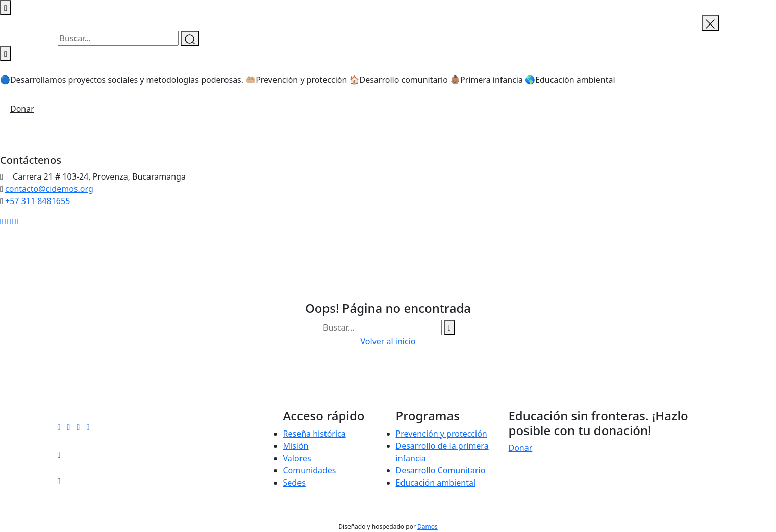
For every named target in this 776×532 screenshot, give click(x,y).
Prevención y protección (442, 434)
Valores (297, 458)
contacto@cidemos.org (49, 189)
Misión (296, 446)
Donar (22, 109)
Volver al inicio (388, 341)
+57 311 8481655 (37, 201)
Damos (428, 527)
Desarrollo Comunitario (441, 470)
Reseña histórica (315, 434)
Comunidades (310, 470)
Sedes (294, 483)
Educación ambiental (436, 483)
